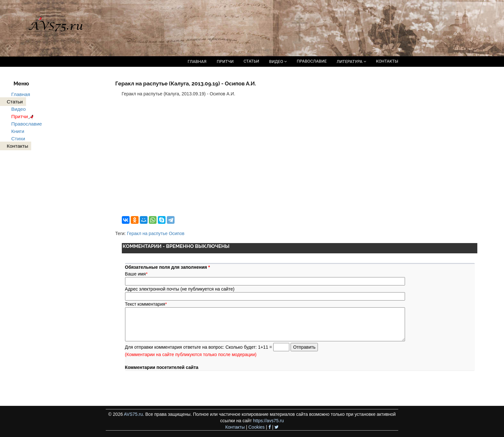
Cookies (257, 427)
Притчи (23, 116)
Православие (27, 124)
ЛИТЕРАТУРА (351, 61)
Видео (18, 109)
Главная (21, 94)
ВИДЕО (278, 61)
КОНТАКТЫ (387, 61)
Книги (18, 131)
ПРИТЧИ (225, 61)
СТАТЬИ (251, 61)
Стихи (18, 139)
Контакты (235, 427)
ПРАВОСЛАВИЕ (312, 61)
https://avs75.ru (268, 421)
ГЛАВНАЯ (197, 61)
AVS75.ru (133, 414)
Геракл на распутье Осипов (156, 233)
